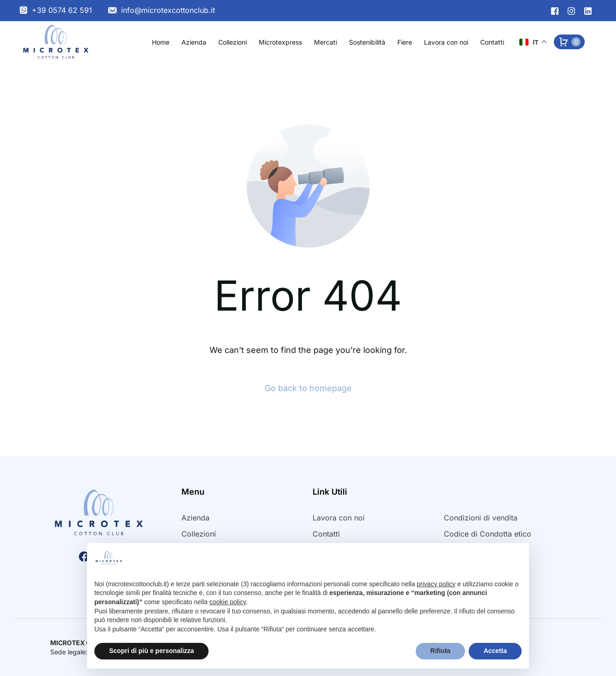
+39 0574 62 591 (62, 10)
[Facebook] (555, 10)
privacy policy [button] (436, 584)
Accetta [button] (495, 651)
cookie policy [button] (228, 602)
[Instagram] (571, 10)
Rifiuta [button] (441, 651)
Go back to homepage (308, 388)
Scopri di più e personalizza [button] (151, 651)
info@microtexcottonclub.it (168, 10)
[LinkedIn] (588, 10)
